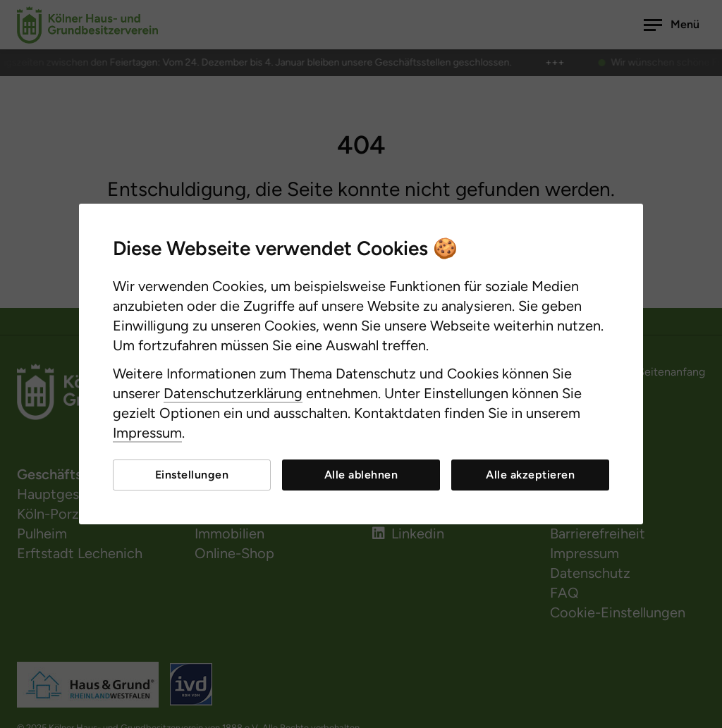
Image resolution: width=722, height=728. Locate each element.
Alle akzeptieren (530, 475)
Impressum (147, 433)
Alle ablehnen (361, 475)
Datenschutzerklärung (233, 393)
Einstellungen (192, 475)
